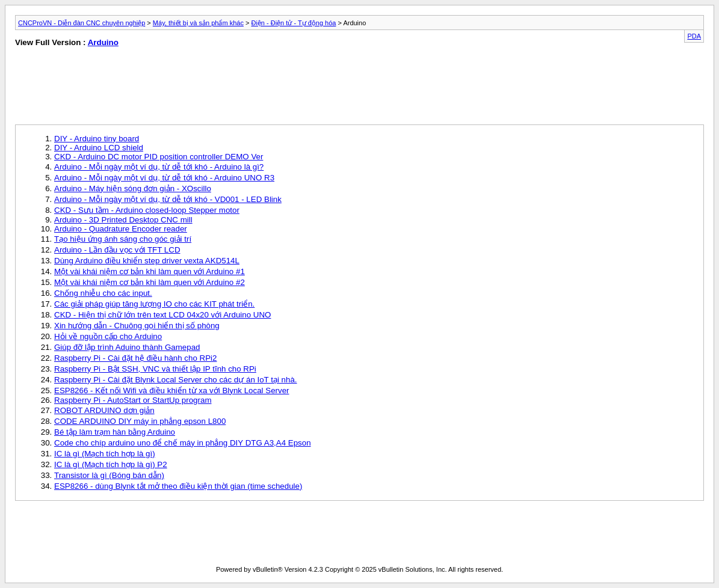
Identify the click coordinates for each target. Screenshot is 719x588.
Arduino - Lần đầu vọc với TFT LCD (117, 250)
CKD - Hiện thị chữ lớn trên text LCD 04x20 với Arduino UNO (162, 315)
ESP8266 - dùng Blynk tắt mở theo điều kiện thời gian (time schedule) (178, 486)
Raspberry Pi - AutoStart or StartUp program (133, 400)
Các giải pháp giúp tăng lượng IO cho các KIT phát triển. (154, 304)
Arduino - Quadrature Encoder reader (121, 229)
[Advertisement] (181, 88)
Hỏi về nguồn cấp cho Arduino (108, 336)
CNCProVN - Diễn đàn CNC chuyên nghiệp (82, 23)
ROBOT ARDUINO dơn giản (104, 410)
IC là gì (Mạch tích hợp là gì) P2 (111, 464)
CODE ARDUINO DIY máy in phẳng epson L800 (140, 421)
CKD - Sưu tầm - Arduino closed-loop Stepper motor (147, 210)
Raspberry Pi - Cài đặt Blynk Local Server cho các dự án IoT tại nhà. (176, 380)
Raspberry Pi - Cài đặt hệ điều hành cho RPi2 (135, 358)
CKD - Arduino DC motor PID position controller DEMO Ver (159, 157)
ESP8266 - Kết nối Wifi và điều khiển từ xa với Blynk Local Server (172, 390)
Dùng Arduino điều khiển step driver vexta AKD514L (147, 261)
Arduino (103, 42)
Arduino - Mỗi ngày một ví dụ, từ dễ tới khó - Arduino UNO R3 (164, 178)
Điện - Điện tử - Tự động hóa (293, 23)
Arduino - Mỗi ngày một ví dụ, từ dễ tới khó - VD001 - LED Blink (168, 199)
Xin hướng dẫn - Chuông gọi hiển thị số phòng (137, 326)
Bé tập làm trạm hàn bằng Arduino (115, 432)
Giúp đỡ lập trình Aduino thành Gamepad (127, 347)
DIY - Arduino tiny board (97, 139)
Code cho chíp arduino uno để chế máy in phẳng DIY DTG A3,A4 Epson (183, 443)
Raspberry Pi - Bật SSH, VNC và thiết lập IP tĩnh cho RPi (155, 369)
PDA (694, 36)
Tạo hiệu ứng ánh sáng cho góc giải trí (123, 239)
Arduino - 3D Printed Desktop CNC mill (123, 220)
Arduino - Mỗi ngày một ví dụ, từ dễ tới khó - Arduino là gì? (159, 167)
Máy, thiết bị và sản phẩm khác (198, 23)
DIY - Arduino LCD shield (99, 148)
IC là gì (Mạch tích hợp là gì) (105, 454)
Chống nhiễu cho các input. (103, 293)
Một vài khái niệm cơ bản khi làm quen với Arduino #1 (150, 271)
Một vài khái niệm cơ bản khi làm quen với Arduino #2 (150, 282)
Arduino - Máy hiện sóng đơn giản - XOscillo (133, 188)
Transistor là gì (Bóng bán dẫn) (109, 475)
